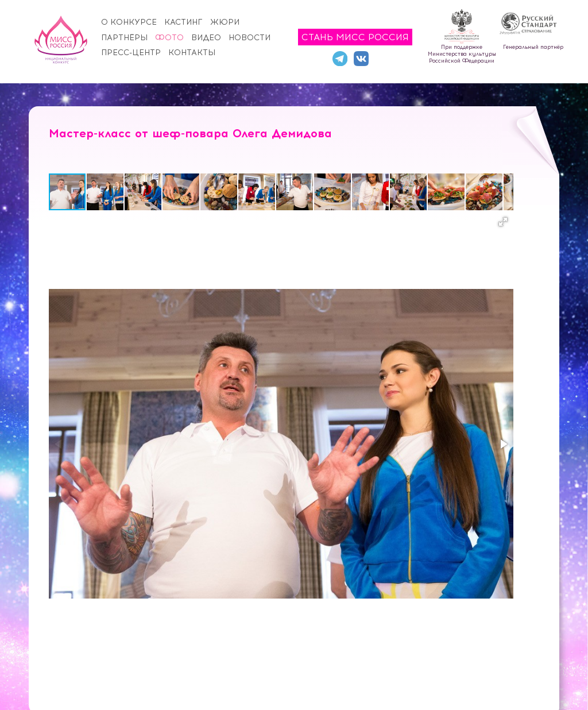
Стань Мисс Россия (355, 37)
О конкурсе (129, 22)
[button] (106, 192)
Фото (169, 38)
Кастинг (183, 22)
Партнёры (124, 38)
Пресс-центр (131, 53)
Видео (206, 38)
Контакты (192, 53)
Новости (249, 38)
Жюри (225, 22)
